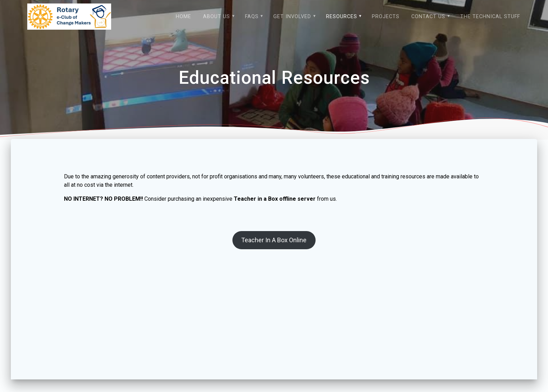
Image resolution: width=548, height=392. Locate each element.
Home (183, 17)
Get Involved (292, 17)
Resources (342, 17)
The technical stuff (490, 17)
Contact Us (428, 17)
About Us (217, 17)
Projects (386, 17)
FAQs (252, 17)
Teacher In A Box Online (274, 249)
